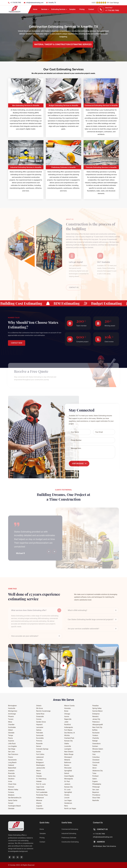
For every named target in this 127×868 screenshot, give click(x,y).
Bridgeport (40, 762)
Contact (91, 9)
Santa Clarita (13, 800)
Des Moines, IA (70, 733)
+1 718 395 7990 (16, 3)
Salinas (39, 730)
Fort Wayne (68, 730)
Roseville (39, 744)
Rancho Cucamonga (43, 711)
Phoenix (11, 716)
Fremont (11, 787)
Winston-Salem (98, 749)
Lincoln (67, 798)
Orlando (39, 776)
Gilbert (10, 730)
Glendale (11, 733)
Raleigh (95, 741)
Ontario (39, 706)
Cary (94, 754)
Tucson (11, 719)
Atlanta (39, 803)
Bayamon (96, 792)
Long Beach (12, 762)
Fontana (11, 792)
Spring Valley (97, 708)
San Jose (11, 752)
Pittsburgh (96, 787)
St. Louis (67, 790)
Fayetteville (96, 752)
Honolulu (67, 708)
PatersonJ (96, 722)
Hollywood (40, 798)
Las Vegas (68, 800)
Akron (94, 768)
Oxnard (11, 803)
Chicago (67, 714)
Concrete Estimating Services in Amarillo (101, 167)
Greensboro (96, 744)
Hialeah (39, 781)
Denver (39, 746)
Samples (72, 9)
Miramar (39, 800)
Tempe (11, 735)
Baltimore (68, 762)
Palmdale (40, 733)
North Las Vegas (70, 808)
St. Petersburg (41, 779)
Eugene (95, 781)
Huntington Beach (14, 806)
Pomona (39, 741)
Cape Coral (40, 787)
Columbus (40, 808)
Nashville (96, 800)
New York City (97, 727)
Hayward (39, 725)
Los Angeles (12, 746)
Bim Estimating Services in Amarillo (26, 105)
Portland (95, 776)
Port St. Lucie (41, 784)
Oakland (11, 765)
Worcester (68, 768)
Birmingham (12, 706)
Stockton (11, 779)
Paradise (95, 706)
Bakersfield (12, 768)
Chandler (11, 725)
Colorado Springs (42, 749)
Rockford (67, 725)
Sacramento (12, 760)
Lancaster (40, 727)
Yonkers (95, 735)
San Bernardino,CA (15, 798)
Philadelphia (97, 784)
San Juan (96, 790)
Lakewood (40, 757)
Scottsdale (12, 727)
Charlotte (96, 738)
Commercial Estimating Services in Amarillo (101, 105)
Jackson (67, 784)
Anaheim (11, 771)
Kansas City (68, 741)
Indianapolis (69, 727)
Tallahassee (40, 790)
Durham (95, 746)
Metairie (67, 760)
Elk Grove (39, 708)
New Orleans (69, 752)
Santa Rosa (40, 714)
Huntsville (12, 708)
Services (44, 9)
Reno (66, 806)
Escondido (40, 738)
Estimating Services (58, 9)
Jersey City (96, 719)
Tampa (39, 773)
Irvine (10, 781)
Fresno (11, 757)
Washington (40, 765)
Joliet (66, 722)
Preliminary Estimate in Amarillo (63, 167)
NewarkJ (95, 716)
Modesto (11, 795)
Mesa (10, 722)
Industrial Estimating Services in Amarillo (26, 167)
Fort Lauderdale (42, 792)
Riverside (11, 773)
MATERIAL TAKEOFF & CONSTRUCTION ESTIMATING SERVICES (63, 44)
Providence (96, 795)
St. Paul (67, 781)
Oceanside (40, 716)
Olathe (67, 744)
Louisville (68, 746)
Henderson (68, 803)
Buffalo (95, 730)
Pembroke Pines (42, 795)
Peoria (10, 738)
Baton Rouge (69, 754)
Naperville (68, 719)
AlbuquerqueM (98, 725)
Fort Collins (40, 754)
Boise (66, 711)
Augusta (39, 806)
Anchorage (12, 714)
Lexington (68, 749)
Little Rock (12, 744)
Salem (95, 779)
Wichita (67, 735)
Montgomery (13, 711)
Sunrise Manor (97, 711)
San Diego (12, 749)
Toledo (95, 765)
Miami (38, 771)
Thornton (39, 760)
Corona (39, 719)
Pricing (82, 9)
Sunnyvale (40, 735)
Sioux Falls (96, 798)
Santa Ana (12, 776)
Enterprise (96, 714)
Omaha (67, 795)
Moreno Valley (13, 790)
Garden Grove (41, 722)
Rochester (96, 733)
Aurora (39, 752)
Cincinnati (96, 762)
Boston (67, 765)
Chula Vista (12, 784)
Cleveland (96, 760)
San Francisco (13, 754)
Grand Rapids (69, 776)
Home (35, 9)
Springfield (68, 771)
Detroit (67, 773)
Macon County (69, 706)
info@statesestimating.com (35, 3)
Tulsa (94, 773)
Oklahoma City (97, 771)
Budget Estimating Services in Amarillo (63, 105)
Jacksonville (41, 768)
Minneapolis (69, 779)
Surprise (11, 741)
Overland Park (69, 738)
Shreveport (68, 757)
